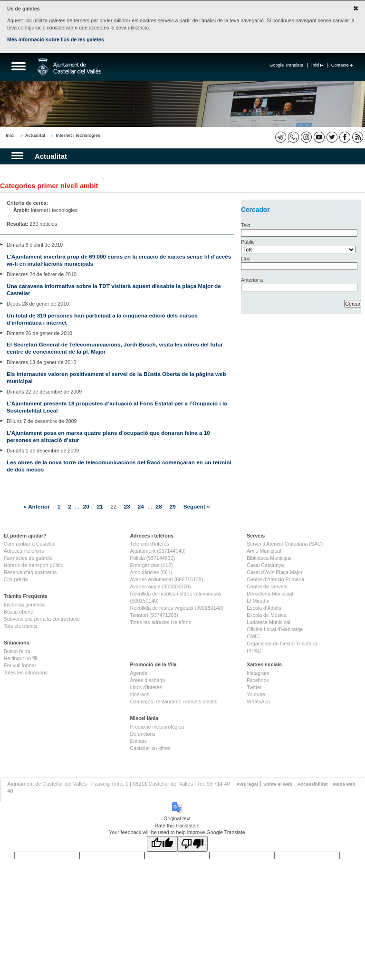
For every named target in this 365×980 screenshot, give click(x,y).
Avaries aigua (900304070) (160, 586)
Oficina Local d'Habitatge (275, 629)
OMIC (253, 636)
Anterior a (252, 280)
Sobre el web (278, 784)
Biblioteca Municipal (269, 558)
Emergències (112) (151, 565)
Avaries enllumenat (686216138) (166, 579)
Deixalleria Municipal (270, 594)
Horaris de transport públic (34, 565)
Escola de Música (267, 615)
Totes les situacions (26, 673)
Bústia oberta (19, 612)
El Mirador (258, 601)
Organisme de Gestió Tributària (282, 644)
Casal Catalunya (265, 565)
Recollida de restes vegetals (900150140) (177, 608)
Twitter (254, 687)
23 (127, 506)
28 (159, 506)
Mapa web (344, 784)
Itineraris (139, 694)
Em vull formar (20, 665)
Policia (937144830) (152, 558)
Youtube (256, 694)
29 (173, 506)
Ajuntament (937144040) (158, 551)
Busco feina (17, 651)
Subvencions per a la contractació (42, 619)
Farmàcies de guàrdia (28, 558)
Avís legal (247, 784)
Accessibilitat (313, 784)
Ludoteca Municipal (269, 622)
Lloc (246, 259)
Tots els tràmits (21, 626)
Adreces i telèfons (24, 551)
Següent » (197, 506)
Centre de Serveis (267, 586)
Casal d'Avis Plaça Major (274, 572)
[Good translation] (162, 844)
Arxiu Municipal (264, 551)
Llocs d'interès (146, 687)
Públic (248, 242)
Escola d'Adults (264, 608)
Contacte (342, 65)
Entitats (138, 741)
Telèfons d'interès (149, 544)
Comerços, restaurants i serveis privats (173, 701)
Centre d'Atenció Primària (275, 579)
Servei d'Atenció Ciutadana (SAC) (285, 544)
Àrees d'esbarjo (147, 680)
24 (141, 506)
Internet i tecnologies (78, 135)
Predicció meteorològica (157, 727)
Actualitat (35, 135)
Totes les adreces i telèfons (160, 622)
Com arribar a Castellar (30, 544)
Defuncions (142, 734)
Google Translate (286, 65)
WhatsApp (258, 701)
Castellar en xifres (150, 748)
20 (86, 506)
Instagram (258, 673)
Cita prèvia (16, 579)
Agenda (139, 673)
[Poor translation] (192, 844)
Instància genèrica (24, 605)
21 (100, 506)
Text (246, 225)
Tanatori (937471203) (154, 615)
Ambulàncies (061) (151, 572)
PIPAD (254, 651)
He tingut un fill (21, 658)
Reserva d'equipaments (30, 572)
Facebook (258, 680)
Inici (317, 65)
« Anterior (37, 506)
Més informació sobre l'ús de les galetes (56, 39)
